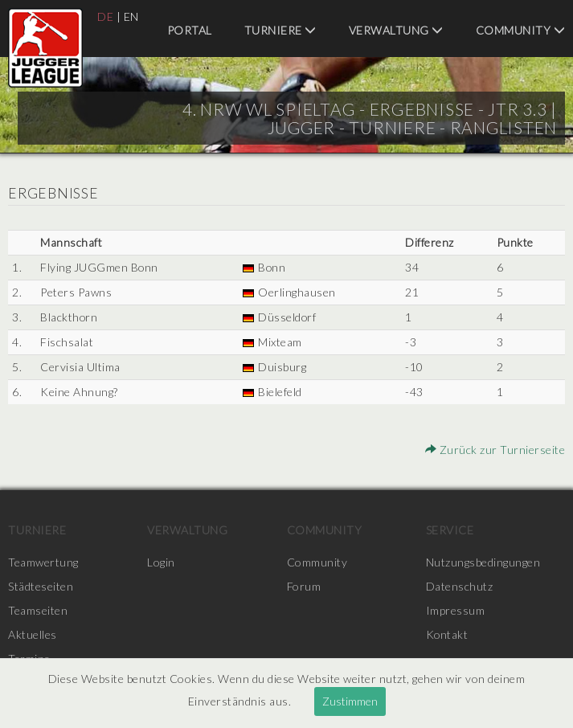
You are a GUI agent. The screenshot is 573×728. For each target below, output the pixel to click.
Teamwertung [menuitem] (43, 562)
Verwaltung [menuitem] (396, 30)
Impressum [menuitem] (456, 610)
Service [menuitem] (450, 530)
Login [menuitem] (161, 562)
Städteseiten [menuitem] (41, 586)
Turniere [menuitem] (280, 30)
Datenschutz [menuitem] (460, 586)
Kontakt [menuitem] (448, 634)
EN (131, 16)
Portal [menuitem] (190, 30)
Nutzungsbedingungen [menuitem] (483, 562)
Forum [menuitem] (304, 586)
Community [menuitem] (521, 30)
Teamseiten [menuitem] (38, 610)
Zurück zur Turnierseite (495, 450)
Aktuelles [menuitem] (33, 634)
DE (105, 16)
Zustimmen (350, 701)
